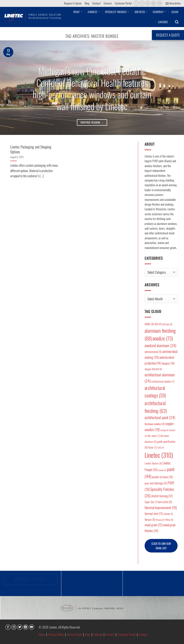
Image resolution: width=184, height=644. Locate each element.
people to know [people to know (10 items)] (162, 477)
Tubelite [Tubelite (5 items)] (168, 514)
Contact (96, 3)
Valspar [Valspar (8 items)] (150, 519)
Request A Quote (73, 3)
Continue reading (92, 122)
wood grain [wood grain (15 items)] (154, 525)
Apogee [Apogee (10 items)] (168, 363)
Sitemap (98, 634)
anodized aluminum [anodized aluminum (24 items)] (160, 345)
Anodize (94, 12)
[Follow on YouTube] (159, 3)
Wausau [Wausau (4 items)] (160, 520)
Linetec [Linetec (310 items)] (159, 455)
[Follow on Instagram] (142, 3)
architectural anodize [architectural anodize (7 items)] (163, 381)
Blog (87, 3)
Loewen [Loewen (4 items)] (162, 470)
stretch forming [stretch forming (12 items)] (162, 496)
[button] (173, 3)
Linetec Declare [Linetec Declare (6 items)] (153, 463)
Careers (108, 3)
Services (141, 12)
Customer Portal (123, 3)
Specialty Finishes (117, 12)
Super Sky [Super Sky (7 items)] (151, 502)
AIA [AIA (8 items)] (158, 324)
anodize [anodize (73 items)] (163, 338)
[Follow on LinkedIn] (154, 3)
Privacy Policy (56, 634)
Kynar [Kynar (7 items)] (153, 447)
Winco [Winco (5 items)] (169, 520)
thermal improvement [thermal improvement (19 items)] (161, 507)
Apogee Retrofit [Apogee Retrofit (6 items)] (153, 369)
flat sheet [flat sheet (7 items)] (154, 436)
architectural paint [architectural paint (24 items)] (160, 417)
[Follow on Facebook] (136, 3)
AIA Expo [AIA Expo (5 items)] (167, 324)
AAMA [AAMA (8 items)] (149, 324)
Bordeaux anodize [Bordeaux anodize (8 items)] (155, 424)
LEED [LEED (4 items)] (161, 447)
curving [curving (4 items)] (164, 430)
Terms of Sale (74, 634)
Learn (175, 12)
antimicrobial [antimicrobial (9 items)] (153, 352)
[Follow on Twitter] (148, 3)
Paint (78, 12)
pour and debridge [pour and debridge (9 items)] (156, 483)
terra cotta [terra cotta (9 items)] (165, 502)
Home (42, 634)
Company (159, 12)
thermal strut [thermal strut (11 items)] (154, 514)
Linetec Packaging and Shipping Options (31, 149)
